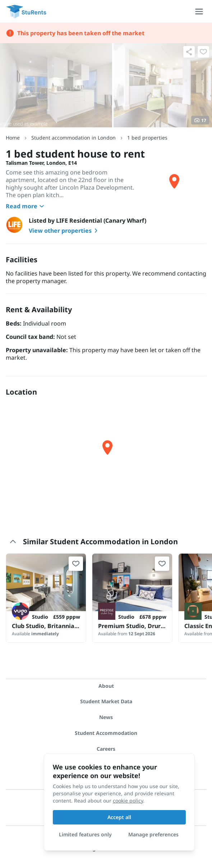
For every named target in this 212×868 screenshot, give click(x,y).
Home (13, 138)
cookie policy (128, 801)
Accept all (119, 817)
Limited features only (85, 834)
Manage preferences (153, 834)
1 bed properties (147, 138)
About (106, 686)
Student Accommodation (106, 733)
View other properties (64, 231)
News (106, 717)
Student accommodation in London (73, 138)
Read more (26, 206)
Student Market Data (106, 701)
